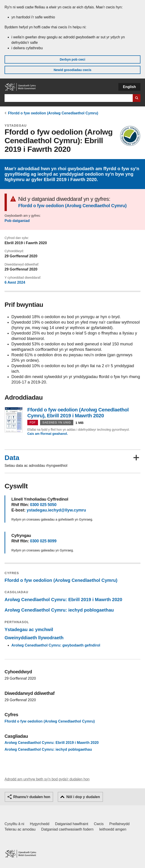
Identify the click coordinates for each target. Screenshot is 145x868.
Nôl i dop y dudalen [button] (83, 797)
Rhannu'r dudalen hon (32, 797)
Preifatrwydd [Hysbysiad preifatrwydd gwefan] (119, 824)
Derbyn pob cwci (72, 59)
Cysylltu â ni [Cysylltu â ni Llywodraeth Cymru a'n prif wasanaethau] (14, 824)
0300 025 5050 (43, 505)
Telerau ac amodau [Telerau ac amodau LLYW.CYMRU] (20, 829)
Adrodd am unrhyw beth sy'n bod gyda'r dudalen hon (47, 779)
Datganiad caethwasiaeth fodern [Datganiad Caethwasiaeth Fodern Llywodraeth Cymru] (67, 829)
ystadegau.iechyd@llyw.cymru (56, 510)
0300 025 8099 (43, 541)
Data (12, 458)
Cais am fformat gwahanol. (48, 434)
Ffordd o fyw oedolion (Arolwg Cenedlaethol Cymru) (53, 113)
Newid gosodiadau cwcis (73, 70)
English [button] (129, 87)
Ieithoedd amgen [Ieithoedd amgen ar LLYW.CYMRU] (113, 829)
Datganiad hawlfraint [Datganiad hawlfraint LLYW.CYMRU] (72, 824)
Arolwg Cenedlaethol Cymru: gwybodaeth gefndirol (56, 645)
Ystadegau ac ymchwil (29, 629)
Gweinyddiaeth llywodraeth (34, 638)
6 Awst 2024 (15, 282)
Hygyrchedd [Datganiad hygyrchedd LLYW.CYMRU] (39, 824)
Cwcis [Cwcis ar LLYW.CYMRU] (99, 824)
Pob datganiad (17, 221)
